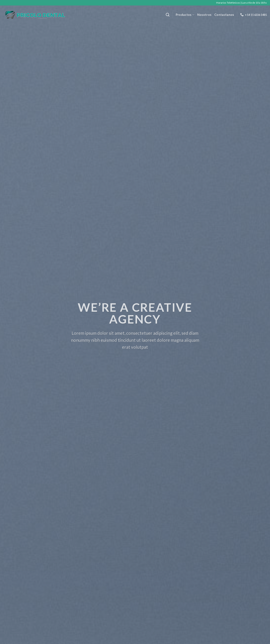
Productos (185, 15)
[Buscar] (168, 15)
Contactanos (224, 15)
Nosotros (204, 15)
